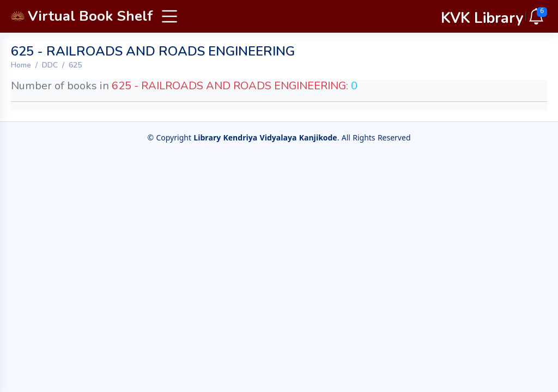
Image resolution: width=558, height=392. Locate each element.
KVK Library (482, 18)
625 (75, 65)
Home (21, 65)
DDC (50, 65)
